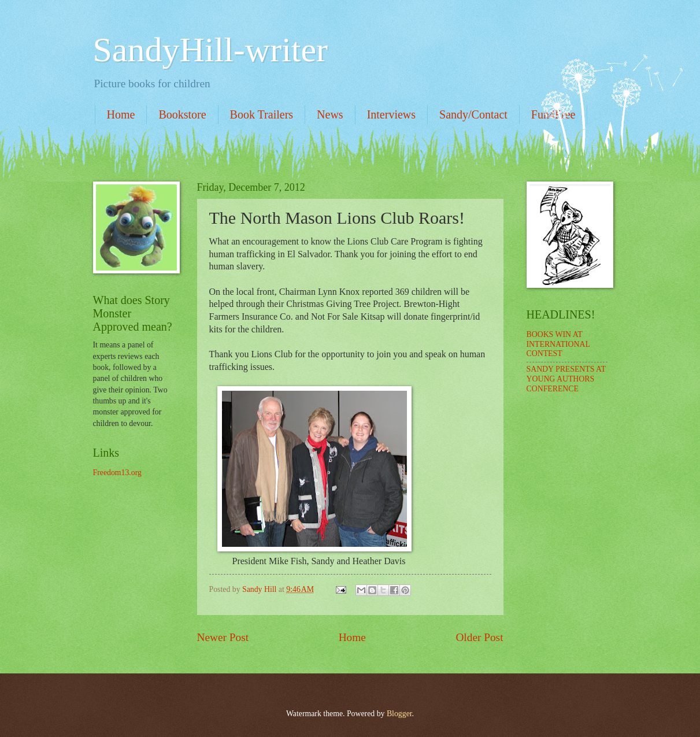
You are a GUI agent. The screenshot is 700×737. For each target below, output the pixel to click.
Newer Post (223, 637)
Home (121, 114)
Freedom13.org (117, 473)
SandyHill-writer (211, 50)
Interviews (391, 114)
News (330, 114)
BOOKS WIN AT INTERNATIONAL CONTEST (558, 344)
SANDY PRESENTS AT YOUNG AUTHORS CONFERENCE (566, 379)
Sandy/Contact (473, 114)
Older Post (479, 637)
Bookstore (182, 114)
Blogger (399, 714)
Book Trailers (262, 114)
